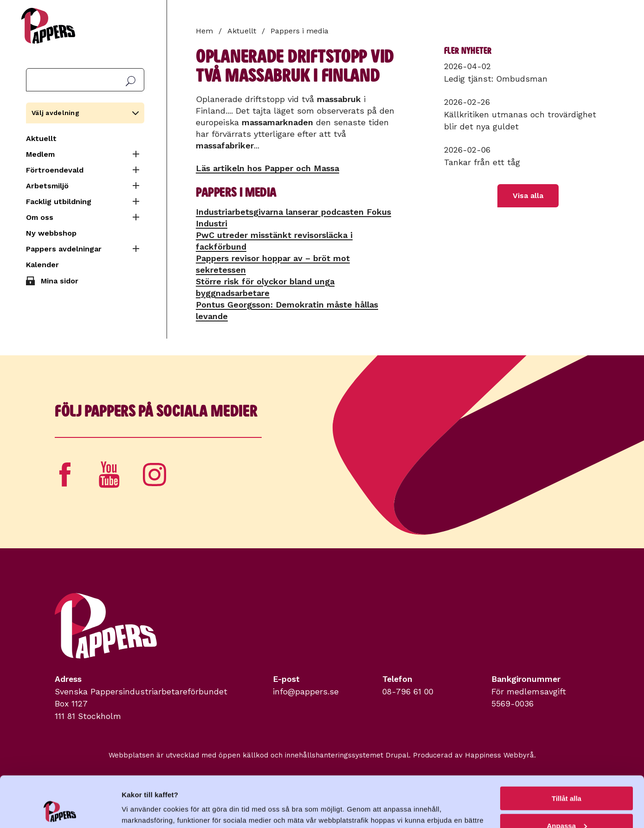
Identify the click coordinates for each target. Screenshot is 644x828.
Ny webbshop (51, 233)
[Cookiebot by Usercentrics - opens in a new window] (60, 810)
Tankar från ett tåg (482, 162)
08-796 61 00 (408, 692)
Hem (204, 31)
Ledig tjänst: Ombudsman (496, 79)
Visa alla (528, 196)
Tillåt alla (567, 751)
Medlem (40, 154)
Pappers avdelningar (64, 249)
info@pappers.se (306, 692)
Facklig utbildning (59, 202)
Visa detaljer (142, 809)
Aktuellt (41, 138)
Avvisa (567, 805)
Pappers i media (299, 31)
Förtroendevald (55, 170)
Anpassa (567, 778)
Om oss (40, 217)
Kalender (42, 265)
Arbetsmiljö (47, 186)
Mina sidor (60, 281)
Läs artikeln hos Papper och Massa (267, 168)
